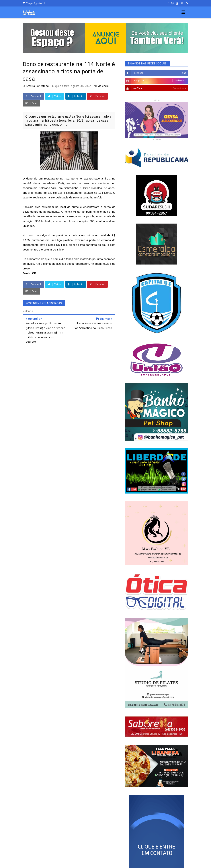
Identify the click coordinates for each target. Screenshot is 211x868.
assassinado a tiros (97, 178)
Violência (103, 86)
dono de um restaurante (42, 178)
